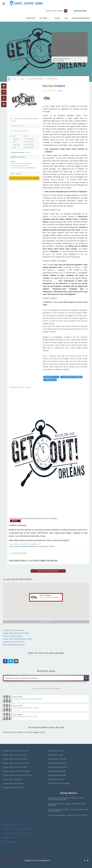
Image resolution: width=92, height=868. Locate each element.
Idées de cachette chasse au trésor (16, 833)
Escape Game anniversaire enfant (16, 633)
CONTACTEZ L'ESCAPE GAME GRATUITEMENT (24, 178)
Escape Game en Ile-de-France (15, 755)
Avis (66, 18)
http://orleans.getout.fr (21, 131)
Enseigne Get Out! (52, 377)
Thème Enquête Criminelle (72, 377)
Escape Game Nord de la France (15, 759)
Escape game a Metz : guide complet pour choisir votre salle (67, 804)
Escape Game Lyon (55, 755)
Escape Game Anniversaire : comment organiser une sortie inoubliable (68, 810)
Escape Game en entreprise (14, 630)
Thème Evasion (50, 380)
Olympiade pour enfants (12, 825)
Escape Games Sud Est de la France (17, 771)
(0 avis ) (60, 91)
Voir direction (46, 622)
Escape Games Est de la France (15, 767)
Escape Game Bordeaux (57, 763)
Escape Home (8, 838)
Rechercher (31, 18)
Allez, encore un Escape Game (48, 571)
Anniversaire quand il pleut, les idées (17, 829)
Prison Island (17, 697)
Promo (57, 18)
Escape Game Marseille (57, 775)
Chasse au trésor (10, 842)
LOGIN (29, 561)
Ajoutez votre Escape (57, 11)
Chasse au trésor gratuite (13, 636)
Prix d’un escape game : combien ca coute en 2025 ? (68, 815)
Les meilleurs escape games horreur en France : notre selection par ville (66, 799)
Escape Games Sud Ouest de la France (18, 775)
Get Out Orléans (46, 595)
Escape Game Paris (55, 751)
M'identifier (81, 11)
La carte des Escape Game (13, 860)
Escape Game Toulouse (57, 759)
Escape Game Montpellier (58, 767)
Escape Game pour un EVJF (13, 787)
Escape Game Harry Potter (13, 642)
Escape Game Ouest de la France (16, 763)
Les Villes (43, 18)
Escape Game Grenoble (57, 771)
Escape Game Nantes (56, 779)
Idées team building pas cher (14, 645)
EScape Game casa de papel (59, 783)
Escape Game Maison (81, 18)
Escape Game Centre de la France (16, 751)
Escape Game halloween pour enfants (18, 639)
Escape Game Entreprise (12, 779)
